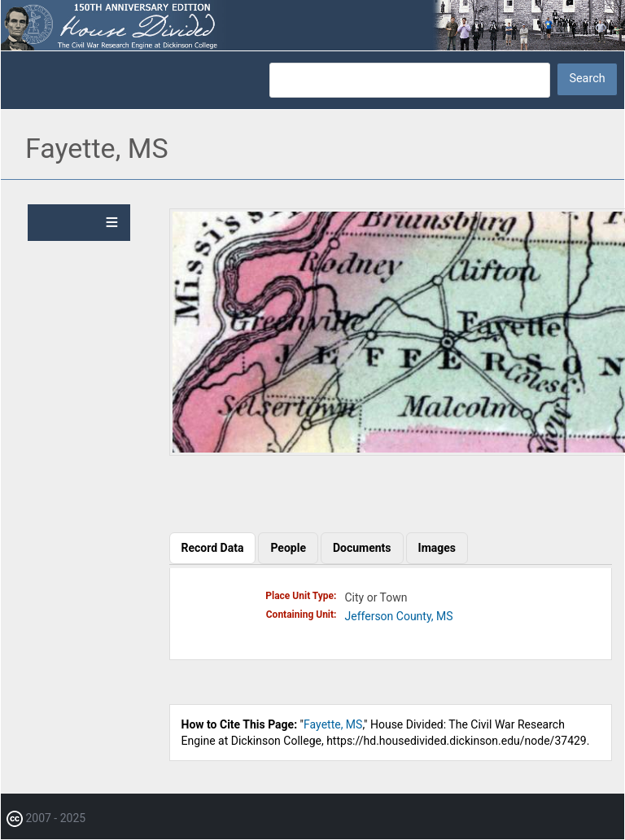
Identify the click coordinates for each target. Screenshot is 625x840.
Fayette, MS (333, 724)
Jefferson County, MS (399, 616)
